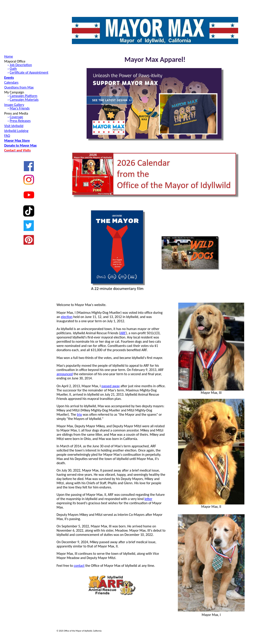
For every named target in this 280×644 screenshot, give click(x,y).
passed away (111, 386)
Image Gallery (14, 105)
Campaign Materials (24, 100)
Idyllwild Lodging (16, 131)
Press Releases (20, 121)
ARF (123, 333)
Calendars (11, 82)
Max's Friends (20, 108)
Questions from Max (19, 87)
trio (79, 414)
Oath (13, 69)
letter (148, 499)
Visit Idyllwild (14, 126)
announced (65, 374)
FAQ (7, 136)
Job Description (21, 65)
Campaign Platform (24, 96)
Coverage (16, 117)
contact (79, 566)
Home (9, 56)
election (67, 317)
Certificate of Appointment (29, 72)
